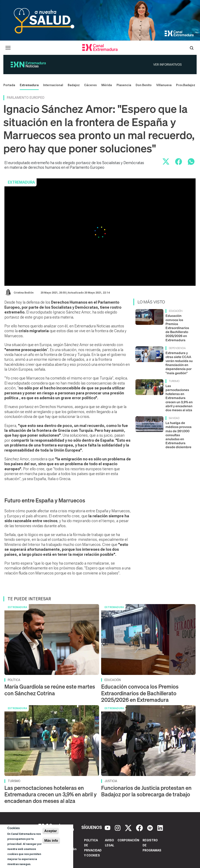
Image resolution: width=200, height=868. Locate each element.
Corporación (128, 840)
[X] (129, 827)
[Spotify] (151, 827)
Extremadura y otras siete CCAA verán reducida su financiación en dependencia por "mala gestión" (179, 363)
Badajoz (74, 85)
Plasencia (124, 85)
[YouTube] (108, 827)
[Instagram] (118, 827)
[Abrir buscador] (192, 48)
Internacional (53, 85)
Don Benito (144, 85)
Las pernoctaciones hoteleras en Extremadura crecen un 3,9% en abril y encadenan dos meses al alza (179, 398)
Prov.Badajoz (186, 85)
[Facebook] (140, 827)
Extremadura (29, 85)
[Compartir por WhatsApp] (191, 162)
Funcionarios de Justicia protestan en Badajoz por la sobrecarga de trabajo (146, 791)
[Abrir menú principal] (8, 48)
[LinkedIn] (160, 827)
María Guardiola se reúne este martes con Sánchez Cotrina (50, 690)
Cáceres (90, 85)
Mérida (107, 85)
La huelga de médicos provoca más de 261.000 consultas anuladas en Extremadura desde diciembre (179, 435)
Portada (9, 85)
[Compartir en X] (166, 162)
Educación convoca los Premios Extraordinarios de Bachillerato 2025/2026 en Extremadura (177, 328)
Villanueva (164, 85)
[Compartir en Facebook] (179, 162)
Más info (51, 841)
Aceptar (51, 831)
